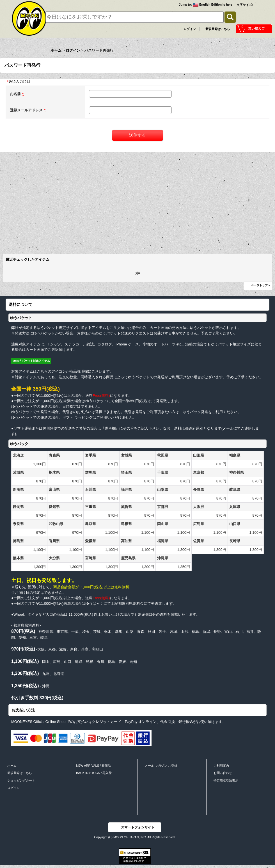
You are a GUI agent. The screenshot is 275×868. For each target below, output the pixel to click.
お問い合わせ (223, 773)
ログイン (190, 29)
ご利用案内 (221, 766)
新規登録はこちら (218, 29)
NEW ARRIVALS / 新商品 (93, 766)
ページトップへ (261, 285)
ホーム (12, 766)
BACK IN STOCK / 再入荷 (94, 773)
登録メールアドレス (26, 110)
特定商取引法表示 (226, 780)
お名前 (15, 94)
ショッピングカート (21, 780)
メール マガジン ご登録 (161, 766)
